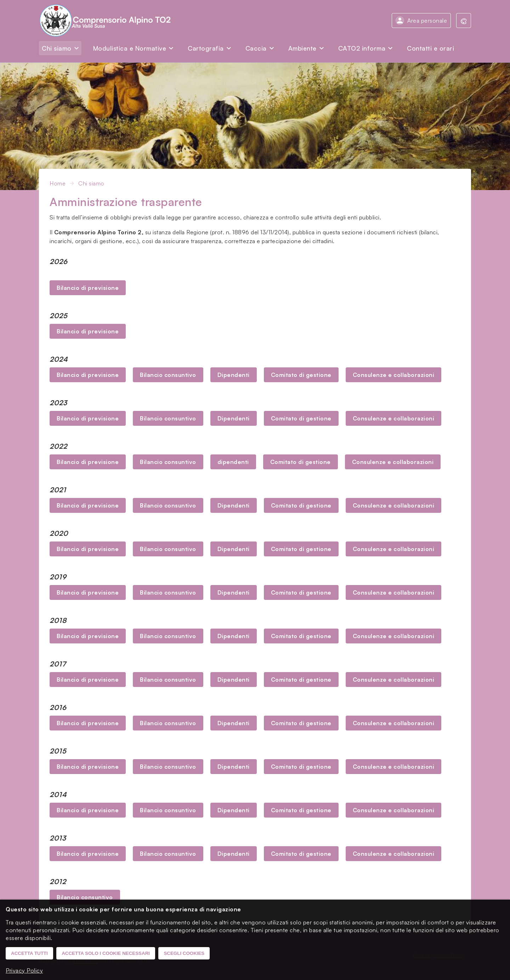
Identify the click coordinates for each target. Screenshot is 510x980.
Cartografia (206, 48)
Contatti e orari (430, 48)
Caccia (256, 48)
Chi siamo (57, 48)
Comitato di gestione (301, 375)
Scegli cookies (184, 953)
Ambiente (302, 48)
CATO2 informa (362, 48)
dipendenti (233, 462)
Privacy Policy (24, 970)
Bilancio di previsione (88, 288)
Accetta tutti (29, 953)
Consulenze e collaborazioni (394, 375)
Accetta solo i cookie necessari (106, 953)
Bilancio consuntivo (168, 375)
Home (58, 183)
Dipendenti (234, 375)
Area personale (427, 21)
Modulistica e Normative (130, 48)
